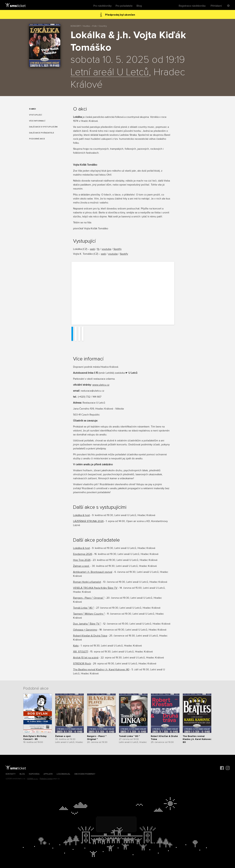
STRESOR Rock (82, 664)
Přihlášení (216, 6)
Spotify (117, 249)
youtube (106, 249)
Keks (76, 646)
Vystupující (35, 115)
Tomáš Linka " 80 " (84, 608)
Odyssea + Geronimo (85, 630)
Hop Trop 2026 (82, 560)
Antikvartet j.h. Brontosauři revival (93, 572)
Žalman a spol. (81, 566)
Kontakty (11, 774)
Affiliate (48, 774)
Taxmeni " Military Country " (89, 614)
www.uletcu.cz (101, 385)
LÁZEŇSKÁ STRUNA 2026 (88, 521)
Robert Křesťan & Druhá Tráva (90, 636)
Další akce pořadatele (42, 133)
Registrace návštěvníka (192, 6)
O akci (32, 109)
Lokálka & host (81, 515)
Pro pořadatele (124, 6)
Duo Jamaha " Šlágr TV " (87, 624)
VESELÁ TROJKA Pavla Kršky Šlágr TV (95, 588)
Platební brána (46, 779)
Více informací (37, 121)
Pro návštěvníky (102, 6)
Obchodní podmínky (85, 774)
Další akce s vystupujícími (43, 127)
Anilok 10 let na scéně (86, 658)
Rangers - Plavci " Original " (89, 598)
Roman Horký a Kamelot (87, 582)
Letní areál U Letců (110, 72)
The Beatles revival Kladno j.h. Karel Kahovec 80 (101, 670)
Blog (139, 6)
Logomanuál (63, 774)
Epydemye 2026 (83, 554)
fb (98, 249)
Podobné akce (37, 139)
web (93, 249)
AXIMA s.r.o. (33, 779)
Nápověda (34, 774)
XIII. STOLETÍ (81, 652)
